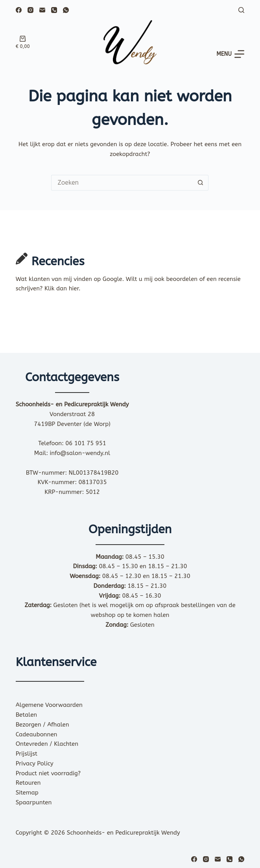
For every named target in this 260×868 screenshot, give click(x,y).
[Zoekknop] (201, 183)
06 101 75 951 (86, 443)
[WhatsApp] (66, 10)
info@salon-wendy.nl (80, 453)
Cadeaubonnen (37, 734)
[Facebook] (19, 10)
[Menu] (230, 54)
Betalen (27, 715)
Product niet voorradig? (48, 773)
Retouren (28, 783)
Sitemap (27, 793)
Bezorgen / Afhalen (42, 725)
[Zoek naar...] (122, 183)
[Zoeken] (241, 10)
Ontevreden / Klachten (47, 744)
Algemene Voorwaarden (49, 705)
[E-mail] (42, 10)
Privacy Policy (35, 763)
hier (74, 288)
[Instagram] (30, 10)
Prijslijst (27, 754)
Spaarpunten (34, 802)
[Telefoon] (54, 10)
